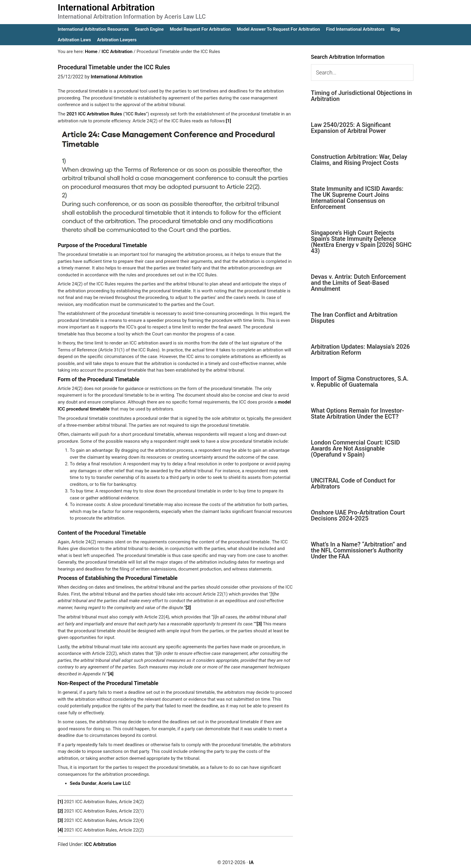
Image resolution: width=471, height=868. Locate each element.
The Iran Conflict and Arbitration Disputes (354, 318)
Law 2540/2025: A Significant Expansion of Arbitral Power (351, 128)
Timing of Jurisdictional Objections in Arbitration (362, 96)
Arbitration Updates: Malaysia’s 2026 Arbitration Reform (361, 350)
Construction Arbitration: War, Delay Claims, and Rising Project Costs (359, 160)
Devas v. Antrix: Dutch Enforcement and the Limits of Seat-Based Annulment (358, 283)
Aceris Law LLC (113, 782)
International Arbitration (106, 7)
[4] (111, 672)
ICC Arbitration (100, 841)
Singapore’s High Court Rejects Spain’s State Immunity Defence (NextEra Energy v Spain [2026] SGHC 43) (361, 242)
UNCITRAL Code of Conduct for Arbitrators (353, 483)
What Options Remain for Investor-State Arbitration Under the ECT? (358, 414)
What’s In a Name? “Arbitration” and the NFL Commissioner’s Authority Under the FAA (359, 550)
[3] (259, 622)
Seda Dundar (83, 782)
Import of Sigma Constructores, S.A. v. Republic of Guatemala (360, 382)
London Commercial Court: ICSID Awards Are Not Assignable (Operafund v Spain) (356, 448)
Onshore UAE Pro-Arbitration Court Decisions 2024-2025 (358, 515)
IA (251, 859)
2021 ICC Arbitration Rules (93, 114)
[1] (228, 121)
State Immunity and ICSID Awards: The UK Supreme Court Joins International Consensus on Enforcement (357, 198)
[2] (188, 606)
